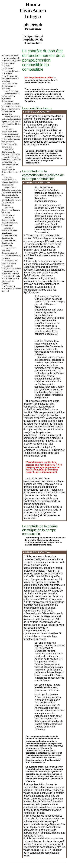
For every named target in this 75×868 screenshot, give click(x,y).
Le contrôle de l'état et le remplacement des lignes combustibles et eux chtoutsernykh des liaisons (11, 121)
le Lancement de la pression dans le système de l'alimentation (41, 80)
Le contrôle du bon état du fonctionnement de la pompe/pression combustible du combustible (12, 109)
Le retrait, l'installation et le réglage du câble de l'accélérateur (10, 181)
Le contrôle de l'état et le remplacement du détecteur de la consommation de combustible (11, 142)
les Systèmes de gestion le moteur (9, 262)
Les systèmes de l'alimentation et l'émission (9, 86)
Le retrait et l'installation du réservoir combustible (11, 152)
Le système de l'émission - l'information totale (10, 251)
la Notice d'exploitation (8, 67)
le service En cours (12, 71)
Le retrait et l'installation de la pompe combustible (10, 132)
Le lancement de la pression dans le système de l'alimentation (11, 97)
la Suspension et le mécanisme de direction (11, 281)
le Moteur (8, 73)
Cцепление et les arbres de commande (11, 272)
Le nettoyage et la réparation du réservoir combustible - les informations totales (11, 161)
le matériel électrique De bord (43, 544)
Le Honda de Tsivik (10, 56)
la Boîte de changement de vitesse (11, 267)
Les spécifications (11, 91)
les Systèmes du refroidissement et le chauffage (10, 78)
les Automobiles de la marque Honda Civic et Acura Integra (12, 61)
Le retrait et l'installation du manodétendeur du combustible (10, 221)
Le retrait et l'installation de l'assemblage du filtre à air (12, 171)
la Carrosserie (10, 286)
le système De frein (12, 276)
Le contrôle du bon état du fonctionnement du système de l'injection (12, 201)
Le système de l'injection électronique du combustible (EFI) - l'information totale (11, 191)
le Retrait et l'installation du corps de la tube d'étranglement (44, 453)
